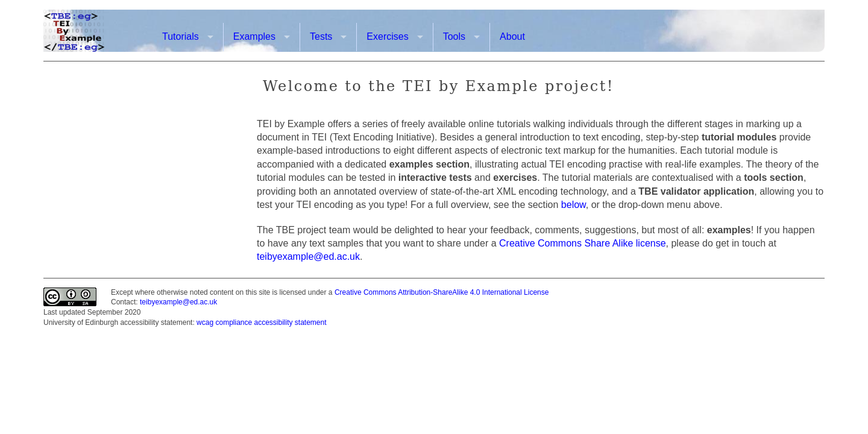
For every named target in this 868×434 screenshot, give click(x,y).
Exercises (387, 36)
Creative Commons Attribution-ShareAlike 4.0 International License (442, 292)
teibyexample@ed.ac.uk (308, 256)
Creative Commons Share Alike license (583, 243)
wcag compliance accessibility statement (261, 322)
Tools (454, 36)
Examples (254, 36)
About (512, 36)
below (574, 205)
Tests (321, 36)
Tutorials (181, 36)
